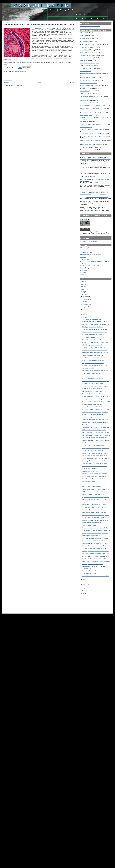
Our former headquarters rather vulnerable (90, 106)
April (84, 317)
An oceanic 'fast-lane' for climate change (93, 384)
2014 (83, 284)
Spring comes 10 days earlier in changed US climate (96, 448)
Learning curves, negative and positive (89, 63)
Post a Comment (8, 80)
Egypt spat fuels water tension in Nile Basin (93, 360)
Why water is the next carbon (90, 502)
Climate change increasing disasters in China (94, 414)
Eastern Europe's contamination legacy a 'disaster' (95, 453)
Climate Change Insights (86, 250)
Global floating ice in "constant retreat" (92, 345)
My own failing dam (84, 94)
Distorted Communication (86, 150)
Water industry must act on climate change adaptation (96, 538)
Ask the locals (86, 376)
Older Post (71, 82)
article (91, 210)
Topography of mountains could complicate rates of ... (96, 420)
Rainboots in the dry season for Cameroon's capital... (96, 381)
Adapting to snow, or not (86, 115)
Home (39, 82)
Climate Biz (103, 194)
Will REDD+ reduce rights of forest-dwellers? (94, 445)
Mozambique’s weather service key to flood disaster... (96, 433)
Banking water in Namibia (89, 481)
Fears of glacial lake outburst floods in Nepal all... (95, 512)
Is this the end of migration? (89, 469)
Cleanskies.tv (83, 188)
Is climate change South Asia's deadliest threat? (95, 365)
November (86, 299)
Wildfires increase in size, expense (91, 373)
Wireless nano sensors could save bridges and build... (96, 518)
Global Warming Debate (86, 248)
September (86, 304)
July (84, 309)
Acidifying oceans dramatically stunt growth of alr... (95, 412)
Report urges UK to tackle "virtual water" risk (94, 461)
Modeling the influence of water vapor (92, 536)
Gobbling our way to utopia (86, 66)
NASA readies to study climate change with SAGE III (96, 476)
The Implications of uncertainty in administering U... (95, 507)
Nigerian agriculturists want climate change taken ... (96, 497)
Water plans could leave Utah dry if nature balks (95, 329)
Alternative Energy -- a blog (86, 268)
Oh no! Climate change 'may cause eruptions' (94, 494)
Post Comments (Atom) (17, 86)
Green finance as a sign (86, 127)
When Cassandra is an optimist (87, 55)
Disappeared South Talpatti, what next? (92, 404)
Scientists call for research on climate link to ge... (95, 466)
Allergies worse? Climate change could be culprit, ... (96, 484)
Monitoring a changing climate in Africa (92, 523)
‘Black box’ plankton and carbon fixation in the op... (95, 463)
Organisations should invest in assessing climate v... (96, 353)
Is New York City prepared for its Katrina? (93, 571)
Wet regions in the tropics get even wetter (93, 335)
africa (9, 71)
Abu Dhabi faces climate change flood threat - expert (96, 556)
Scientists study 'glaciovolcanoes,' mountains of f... (95, 347)
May (84, 315)
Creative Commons (61, 63)
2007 (83, 593)
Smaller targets (83, 60)
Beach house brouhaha (88, 368)
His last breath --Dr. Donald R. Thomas (89, 112)
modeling (24, 71)
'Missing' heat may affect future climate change (94, 505)
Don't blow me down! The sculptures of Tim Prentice (93, 108)
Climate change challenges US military (92, 389)
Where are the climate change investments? (91, 74)
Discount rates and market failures (88, 83)
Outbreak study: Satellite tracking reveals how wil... (95, 543)
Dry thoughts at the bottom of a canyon (89, 45)
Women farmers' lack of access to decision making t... (96, 458)
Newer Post (6, 82)
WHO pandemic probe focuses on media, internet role (96, 530)
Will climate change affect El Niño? (91, 417)
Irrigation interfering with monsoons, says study (94, 443)
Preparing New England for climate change (93, 363)
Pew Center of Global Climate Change (89, 266)
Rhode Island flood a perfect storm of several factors (96, 554)
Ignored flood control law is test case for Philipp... (95, 350)
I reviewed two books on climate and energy (97, 197)
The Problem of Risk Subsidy (87, 147)
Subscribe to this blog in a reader (88, 242)
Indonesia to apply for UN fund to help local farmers (96, 440)
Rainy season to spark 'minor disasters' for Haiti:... (95, 528)
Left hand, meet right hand (86, 47)
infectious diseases (16, 71)
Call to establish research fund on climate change (95, 456)
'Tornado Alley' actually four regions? (92, 340)
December (86, 296)
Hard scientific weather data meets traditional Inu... (95, 479)
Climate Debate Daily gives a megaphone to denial (92, 136)
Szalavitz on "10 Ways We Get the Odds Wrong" (92, 130)
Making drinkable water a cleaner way (92, 391)
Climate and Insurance (85, 270)
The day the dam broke (85, 68)
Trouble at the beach (85, 50)
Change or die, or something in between (90, 145)
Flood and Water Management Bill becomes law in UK (96, 561)
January (85, 585)
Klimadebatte (83, 257)
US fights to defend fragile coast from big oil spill (95, 322)
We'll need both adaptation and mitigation (90, 124)
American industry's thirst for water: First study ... (95, 548)
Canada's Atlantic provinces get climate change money (96, 402)
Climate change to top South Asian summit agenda (95, 386)
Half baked (82, 33)
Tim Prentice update (85, 103)
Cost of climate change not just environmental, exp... (96, 474)
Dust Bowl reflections (85, 78)
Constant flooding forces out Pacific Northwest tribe (95, 407)
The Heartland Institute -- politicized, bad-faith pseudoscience (95, 118)
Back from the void (84, 91)
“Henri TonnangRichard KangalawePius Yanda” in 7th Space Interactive (50, 28)
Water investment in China (89, 573)
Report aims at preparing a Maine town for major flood (96, 435)
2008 (83, 591)
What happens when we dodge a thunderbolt (91, 96)
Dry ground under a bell (86, 88)
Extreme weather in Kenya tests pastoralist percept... (96, 515)
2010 (83, 295)
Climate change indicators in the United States (94, 358)
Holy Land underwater (85, 42)
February (85, 582)
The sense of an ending (86, 71)
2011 (83, 292)
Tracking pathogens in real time (90, 525)
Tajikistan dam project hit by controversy (93, 355)
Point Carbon (83, 272)
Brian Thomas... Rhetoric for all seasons (90, 26)
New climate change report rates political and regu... (96, 371)
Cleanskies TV (98, 166)
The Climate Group (84, 259)
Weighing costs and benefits (87, 80)
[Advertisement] (88, 602)
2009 (83, 588)
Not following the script (85, 39)
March (84, 579)
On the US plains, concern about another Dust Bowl (96, 576)
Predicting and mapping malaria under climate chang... (96, 409)
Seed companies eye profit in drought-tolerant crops (96, 427)
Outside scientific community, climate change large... (96, 489)
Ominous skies (83, 100)
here (93, 176)
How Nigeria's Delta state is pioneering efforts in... (95, 533)
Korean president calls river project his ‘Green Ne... (95, 422)
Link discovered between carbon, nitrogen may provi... (96, 324)
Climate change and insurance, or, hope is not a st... (96, 342)
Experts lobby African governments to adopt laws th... (96, 559)
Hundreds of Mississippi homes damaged (93, 378)
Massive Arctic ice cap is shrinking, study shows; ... (95, 541)
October (85, 302)
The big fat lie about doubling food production (94, 451)
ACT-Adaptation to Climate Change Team (90, 255)
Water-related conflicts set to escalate (92, 319)
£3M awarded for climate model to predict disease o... (96, 492)
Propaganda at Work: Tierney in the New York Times (93, 140)
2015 (83, 282)
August (85, 307)
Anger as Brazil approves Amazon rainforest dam (95, 438)
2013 (83, 287)
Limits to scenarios (84, 122)
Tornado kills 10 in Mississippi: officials (92, 394)
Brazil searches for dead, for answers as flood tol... (95, 546)
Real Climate (83, 275)
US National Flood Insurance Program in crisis (94, 430)
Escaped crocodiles (85, 58)
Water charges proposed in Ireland (91, 425)
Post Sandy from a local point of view (89, 86)
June (84, 312)
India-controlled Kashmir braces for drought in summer (96, 500)
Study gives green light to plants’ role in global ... (95, 332)
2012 (83, 289)
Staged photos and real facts (87, 52)
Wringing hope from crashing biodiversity (93, 327)
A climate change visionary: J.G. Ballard (90, 134)
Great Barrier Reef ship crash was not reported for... (96, 510)
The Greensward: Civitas (86, 252)
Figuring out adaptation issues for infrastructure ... (95, 520)
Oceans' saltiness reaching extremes (92, 487)
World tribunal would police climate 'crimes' (93, 337)
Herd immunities (84, 36)
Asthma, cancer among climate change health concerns (97, 399)
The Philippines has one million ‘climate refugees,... (96, 551)
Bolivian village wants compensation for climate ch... (96, 396)
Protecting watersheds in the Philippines (93, 564)
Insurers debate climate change (90, 471)
